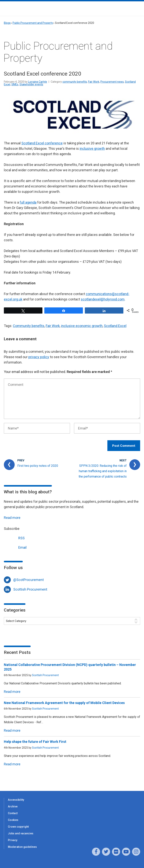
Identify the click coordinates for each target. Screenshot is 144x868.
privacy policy (39, 357)
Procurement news (112, 82)
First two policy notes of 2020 (38, 466)
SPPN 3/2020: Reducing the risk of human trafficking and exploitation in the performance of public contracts (103, 471)
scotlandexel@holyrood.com (103, 299)
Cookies (13, 820)
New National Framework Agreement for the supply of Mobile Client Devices (64, 703)
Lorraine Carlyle (38, 82)
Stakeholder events (31, 84)
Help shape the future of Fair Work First (35, 742)
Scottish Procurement (30, 589)
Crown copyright (18, 827)
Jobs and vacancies (21, 833)
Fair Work (94, 82)
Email (15, 547)
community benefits (75, 82)
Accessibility (16, 800)
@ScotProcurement (29, 580)
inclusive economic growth (82, 326)
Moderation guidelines (22, 847)
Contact (13, 813)
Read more (12, 518)
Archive (13, 806)
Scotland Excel (115, 326)
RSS (14, 538)
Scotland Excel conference (42, 143)
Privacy (13, 840)
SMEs (15, 84)
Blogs (7, 23)
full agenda (28, 202)
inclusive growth (92, 149)
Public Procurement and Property (33, 23)
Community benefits (29, 326)
